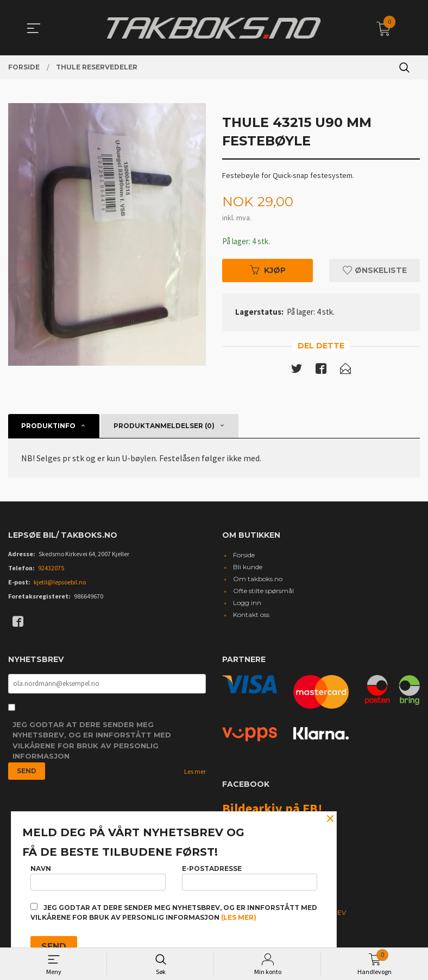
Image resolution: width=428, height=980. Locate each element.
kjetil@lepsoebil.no (60, 584)
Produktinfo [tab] (48, 427)
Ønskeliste (375, 271)
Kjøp (268, 271)
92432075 (51, 569)
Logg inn (247, 604)
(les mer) (239, 917)
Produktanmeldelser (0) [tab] (164, 427)
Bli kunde (248, 568)
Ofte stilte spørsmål (263, 592)
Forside (244, 556)
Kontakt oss (251, 616)
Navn (98, 875)
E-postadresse (250, 875)
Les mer (195, 774)
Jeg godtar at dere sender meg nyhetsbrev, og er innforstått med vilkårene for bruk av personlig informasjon (92, 743)
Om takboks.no (258, 580)
